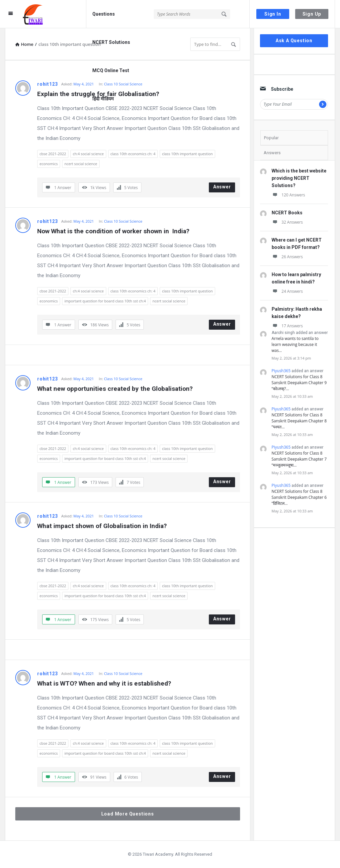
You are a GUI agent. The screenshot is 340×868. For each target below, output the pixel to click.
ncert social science (81, 164)
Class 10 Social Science (123, 221)
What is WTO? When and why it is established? (104, 683)
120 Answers (288, 195)
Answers (272, 153)
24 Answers (287, 291)
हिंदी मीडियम (103, 99)
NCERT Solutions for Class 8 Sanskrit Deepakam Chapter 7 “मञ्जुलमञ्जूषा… (299, 459)
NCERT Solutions (111, 42)
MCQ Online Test (111, 70)
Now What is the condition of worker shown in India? (113, 231)
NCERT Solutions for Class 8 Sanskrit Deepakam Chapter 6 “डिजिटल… (299, 497)
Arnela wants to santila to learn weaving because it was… (295, 344)
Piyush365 (281, 371)
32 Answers (287, 222)
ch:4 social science (88, 154)
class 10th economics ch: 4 (133, 154)
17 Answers (287, 326)
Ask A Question (294, 41)
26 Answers (287, 257)
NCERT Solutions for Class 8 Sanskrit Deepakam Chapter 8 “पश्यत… (299, 421)
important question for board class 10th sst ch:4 (105, 301)
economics (49, 164)
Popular (271, 138)
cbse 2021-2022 (53, 154)
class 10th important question (187, 154)
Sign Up (312, 14)
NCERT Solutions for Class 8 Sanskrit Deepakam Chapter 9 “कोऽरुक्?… (299, 383)
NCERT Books (287, 213)
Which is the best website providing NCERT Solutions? (299, 178)
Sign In (273, 14)
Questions (104, 14)
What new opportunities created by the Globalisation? (115, 389)
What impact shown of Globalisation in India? (102, 526)
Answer (222, 187)
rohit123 (47, 84)
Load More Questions (128, 814)
